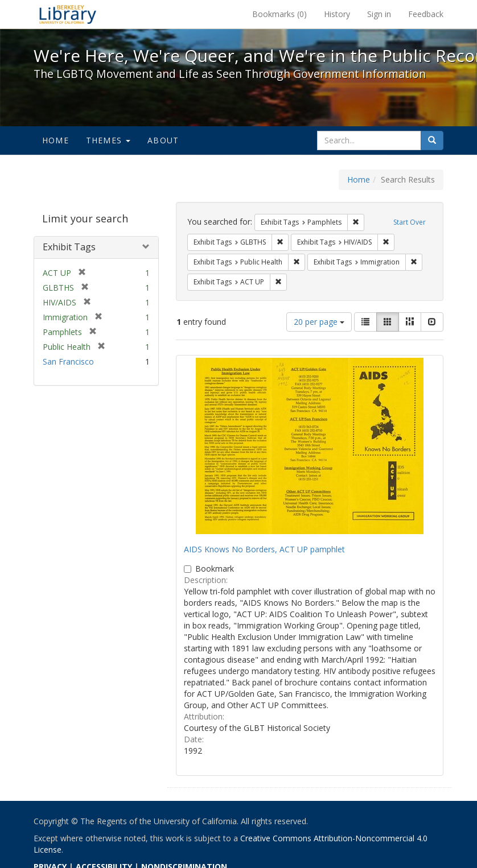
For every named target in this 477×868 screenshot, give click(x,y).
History (337, 14)
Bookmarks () (279, 14)
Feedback (426, 14)
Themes (108, 140)
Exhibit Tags (69, 247)
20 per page (319, 322)
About (163, 140)
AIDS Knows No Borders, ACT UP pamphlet (264, 549)
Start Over (410, 222)
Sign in (379, 14)
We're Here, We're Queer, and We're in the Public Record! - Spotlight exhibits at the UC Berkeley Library (68, 14)
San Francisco (68, 361)
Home (55, 140)
